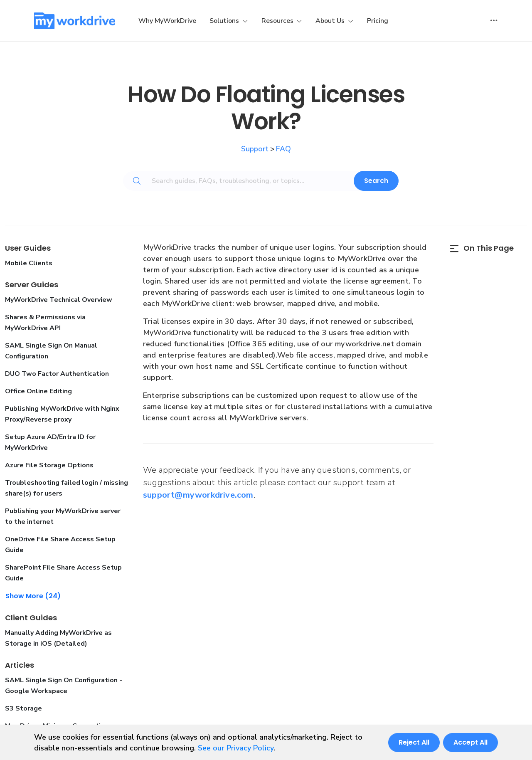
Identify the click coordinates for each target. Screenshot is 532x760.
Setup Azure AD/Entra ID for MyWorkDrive (50, 442)
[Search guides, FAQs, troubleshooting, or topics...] (255, 181)
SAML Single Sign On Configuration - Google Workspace (64, 686)
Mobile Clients (29, 263)
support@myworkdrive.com (198, 495)
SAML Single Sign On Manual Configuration (51, 351)
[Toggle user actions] (494, 21)
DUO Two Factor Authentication (57, 374)
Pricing (378, 21)
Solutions (225, 21)
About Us (331, 21)
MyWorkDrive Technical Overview (59, 300)
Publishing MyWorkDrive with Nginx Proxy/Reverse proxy (62, 414)
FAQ (283, 149)
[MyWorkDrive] (75, 21)
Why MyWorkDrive (167, 21)
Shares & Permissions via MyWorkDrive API (45, 323)
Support (255, 149)
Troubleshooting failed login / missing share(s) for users (66, 488)
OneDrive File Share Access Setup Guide (60, 545)
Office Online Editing (38, 391)
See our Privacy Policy (236, 748)
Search (376, 181)
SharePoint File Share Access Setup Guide (63, 573)
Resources (278, 21)
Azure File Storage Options (49, 465)
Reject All (414, 742)
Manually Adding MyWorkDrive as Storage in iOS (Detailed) (58, 638)
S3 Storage (23, 708)
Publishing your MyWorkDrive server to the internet (63, 516)
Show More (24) (33, 596)
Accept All (470, 742)
